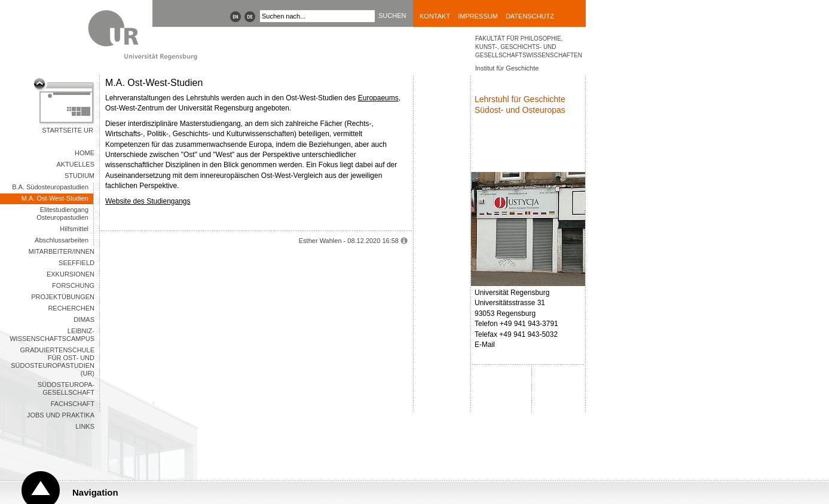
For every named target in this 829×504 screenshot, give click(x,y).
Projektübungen (63, 297)
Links (85, 426)
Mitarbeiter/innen (62, 251)
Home (85, 153)
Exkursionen (71, 274)
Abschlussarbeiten (62, 240)
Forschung (73, 285)
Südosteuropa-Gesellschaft (66, 388)
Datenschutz (530, 16)
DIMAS (84, 319)
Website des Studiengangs (148, 201)
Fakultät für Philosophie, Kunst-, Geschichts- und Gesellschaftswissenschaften (529, 47)
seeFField (77, 263)
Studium (79, 176)
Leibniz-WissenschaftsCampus (52, 335)
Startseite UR (68, 130)
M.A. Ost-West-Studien (55, 198)
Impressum (478, 16)
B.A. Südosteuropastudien (50, 187)
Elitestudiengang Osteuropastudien (62, 213)
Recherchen (71, 308)
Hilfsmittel (74, 229)
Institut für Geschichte (507, 68)
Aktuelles (75, 164)
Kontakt (435, 16)
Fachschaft (73, 404)
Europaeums (378, 98)
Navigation (95, 492)
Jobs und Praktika (61, 415)
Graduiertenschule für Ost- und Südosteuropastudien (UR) (53, 362)
